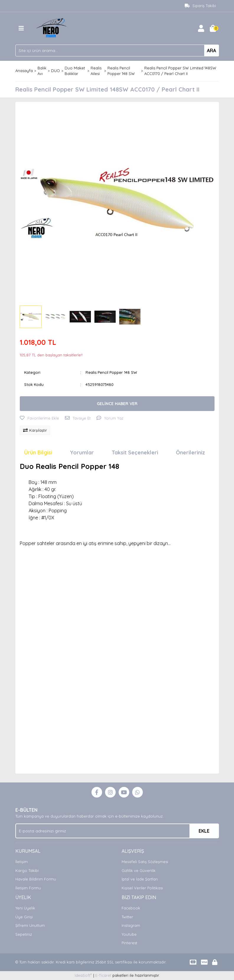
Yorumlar (82, 453)
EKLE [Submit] (204, 831)
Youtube (129, 934)
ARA (211, 50)
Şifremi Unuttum (30, 925)
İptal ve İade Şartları (140, 879)
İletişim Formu (28, 888)
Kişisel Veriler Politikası (142, 888)
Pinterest (129, 943)
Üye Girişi (24, 917)
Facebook (131, 908)
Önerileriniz (190, 453)
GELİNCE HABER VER (117, 404)
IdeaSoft (83, 975)
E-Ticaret (103, 975)
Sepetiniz (24, 934)
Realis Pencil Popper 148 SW (111, 372)
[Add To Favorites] (39, 418)
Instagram (131, 925)
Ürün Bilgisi (38, 453)
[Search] (117, 50)
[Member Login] (201, 28)
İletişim (22, 862)
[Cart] (213, 28)
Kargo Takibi (27, 870)
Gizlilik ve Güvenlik (139, 870)
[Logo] (52, 28)
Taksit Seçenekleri (135, 453)
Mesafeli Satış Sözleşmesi (145, 862)
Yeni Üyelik (25, 908)
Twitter (127, 917)
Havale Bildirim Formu (36, 879)
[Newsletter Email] (117, 831)
